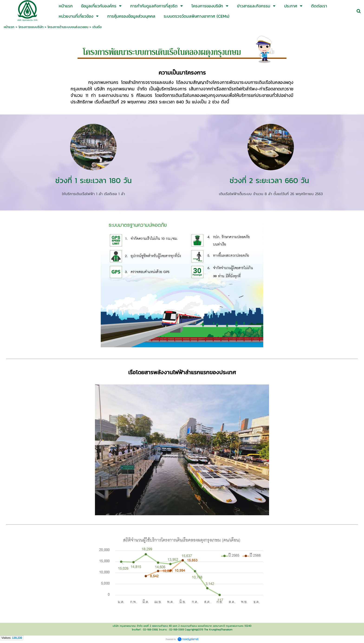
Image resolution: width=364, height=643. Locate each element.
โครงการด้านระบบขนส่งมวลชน (68, 27)
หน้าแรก (9, 27)
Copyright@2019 (194, 630)
